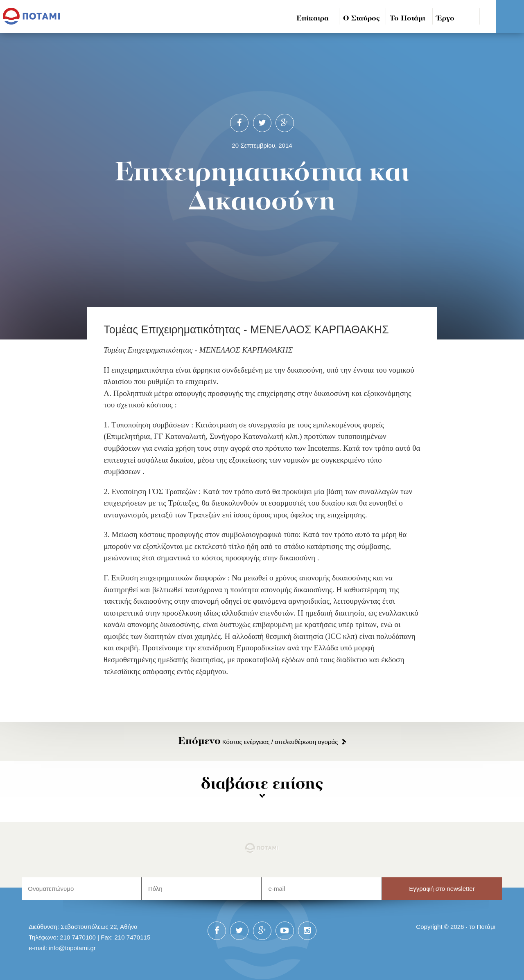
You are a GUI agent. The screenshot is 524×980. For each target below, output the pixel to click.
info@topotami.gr (72, 948)
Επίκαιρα (313, 19)
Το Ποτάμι (408, 19)
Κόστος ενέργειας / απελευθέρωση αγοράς (258, 742)
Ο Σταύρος (361, 19)
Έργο (446, 19)
